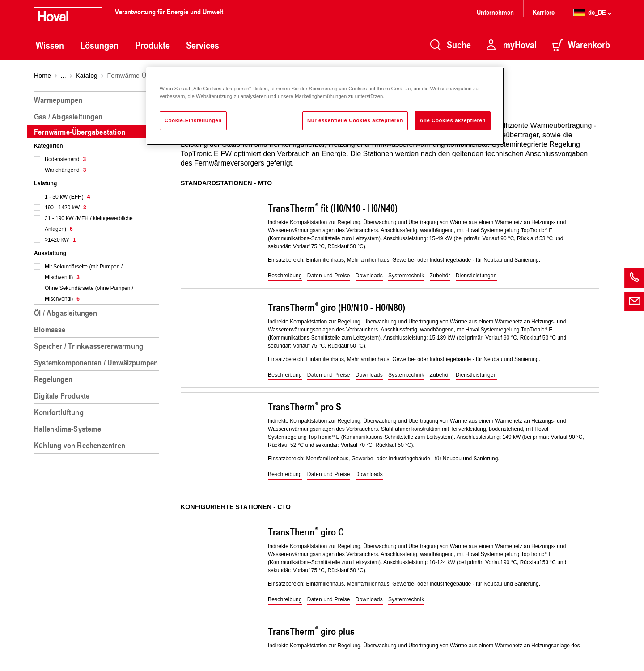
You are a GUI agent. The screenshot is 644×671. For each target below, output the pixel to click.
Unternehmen (495, 12)
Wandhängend (65, 170)
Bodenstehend (65, 159)
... (64, 76)
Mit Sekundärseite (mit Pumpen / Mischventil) (84, 272)
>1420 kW (60, 240)
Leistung (46, 183)
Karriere (544, 12)
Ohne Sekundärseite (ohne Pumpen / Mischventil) (89, 293)
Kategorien (49, 146)
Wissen (50, 45)
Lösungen (99, 45)
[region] (98, 378)
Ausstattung (50, 253)
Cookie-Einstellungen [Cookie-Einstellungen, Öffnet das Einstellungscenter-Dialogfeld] (193, 120)
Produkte (153, 45)
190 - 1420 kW (66, 208)
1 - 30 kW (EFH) (67, 197)
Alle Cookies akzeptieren (453, 120)
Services (203, 45)
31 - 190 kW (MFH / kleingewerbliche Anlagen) (89, 224)
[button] (285, 276)
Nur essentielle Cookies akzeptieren (355, 120)
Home (42, 76)
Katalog (87, 76)
